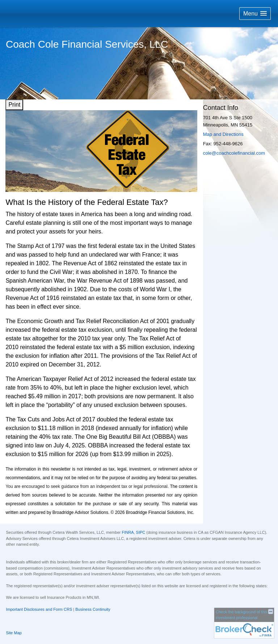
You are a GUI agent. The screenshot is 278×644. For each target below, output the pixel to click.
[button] (255, 14)
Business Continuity (93, 609)
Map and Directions (223, 134)
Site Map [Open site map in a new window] (14, 633)
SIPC (141, 532)
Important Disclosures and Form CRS (39, 609)
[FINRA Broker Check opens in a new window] (244, 623)
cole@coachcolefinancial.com (234, 153)
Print (14, 105)
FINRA (128, 532)
